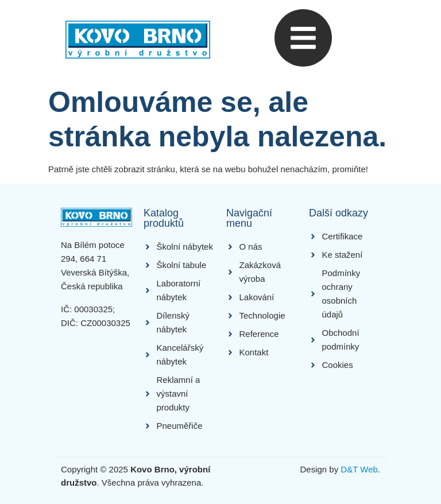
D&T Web (359, 469)
